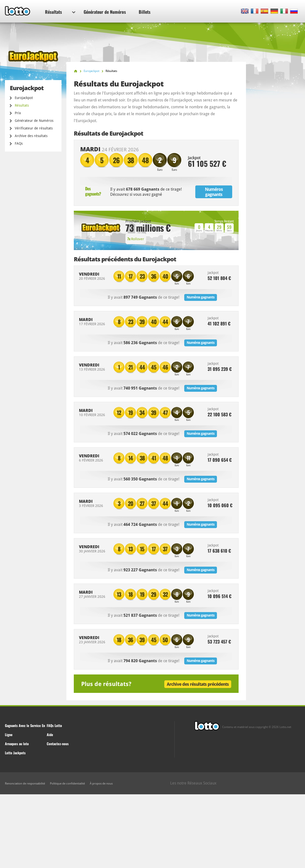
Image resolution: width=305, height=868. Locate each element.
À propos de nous (101, 784)
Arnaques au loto (17, 744)
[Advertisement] (152, 831)
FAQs (19, 143)
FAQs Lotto (54, 725)
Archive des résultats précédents (198, 684)
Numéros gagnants (214, 192)
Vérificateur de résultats (34, 128)
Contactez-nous (58, 744)
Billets (145, 12)
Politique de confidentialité (67, 784)
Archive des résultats (31, 136)
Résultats (60, 12)
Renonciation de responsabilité (25, 784)
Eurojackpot (24, 98)
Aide (50, 735)
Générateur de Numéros (105, 12)
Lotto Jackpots (15, 753)
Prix (18, 113)
